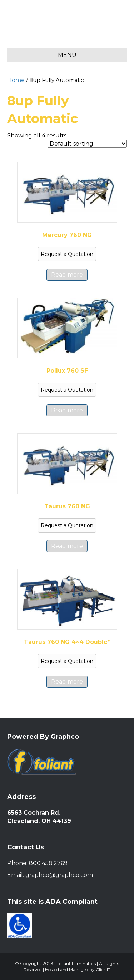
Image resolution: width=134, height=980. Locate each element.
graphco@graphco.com (59, 875)
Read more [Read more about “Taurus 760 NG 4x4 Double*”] (67, 682)
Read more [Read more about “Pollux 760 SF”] (67, 410)
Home (16, 80)
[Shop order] (87, 144)
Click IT (103, 969)
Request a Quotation (67, 254)
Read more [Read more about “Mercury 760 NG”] (67, 275)
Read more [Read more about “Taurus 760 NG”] (67, 546)
